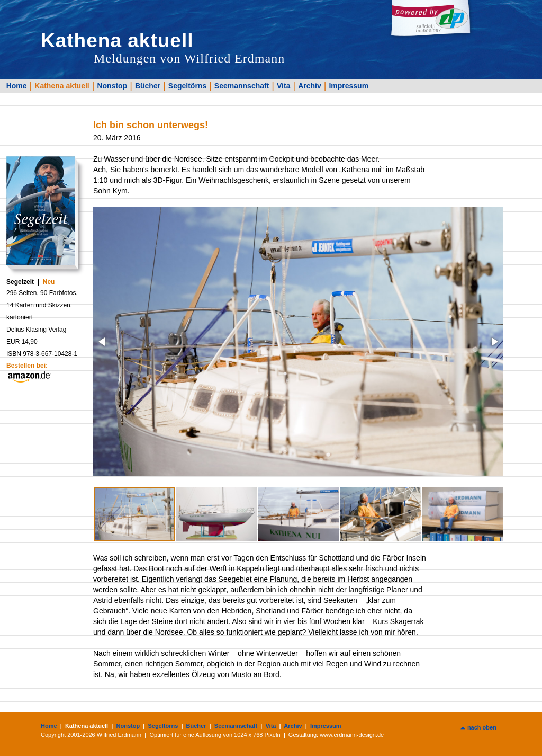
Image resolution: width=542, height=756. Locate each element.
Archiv (310, 86)
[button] (103, 342)
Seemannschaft (242, 86)
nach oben (482, 727)
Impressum (349, 86)
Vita (283, 86)
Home (17, 86)
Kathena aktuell (62, 86)
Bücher (148, 86)
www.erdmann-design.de (352, 735)
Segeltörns (187, 86)
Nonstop (112, 86)
